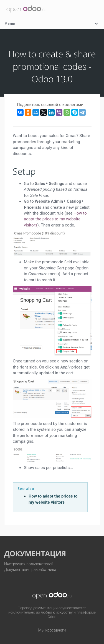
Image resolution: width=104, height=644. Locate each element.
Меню (52, 24)
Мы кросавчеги (52, 630)
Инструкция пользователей (29, 564)
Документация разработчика (30, 570)
